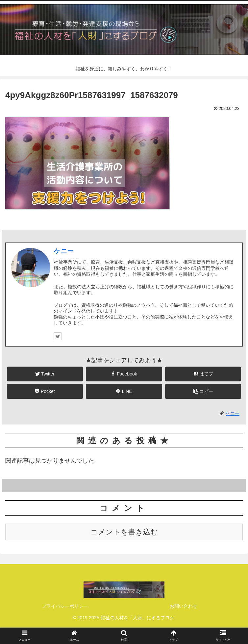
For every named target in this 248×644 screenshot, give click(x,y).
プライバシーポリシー (65, 606)
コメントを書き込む (124, 532)
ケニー (64, 251)
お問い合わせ (184, 606)
